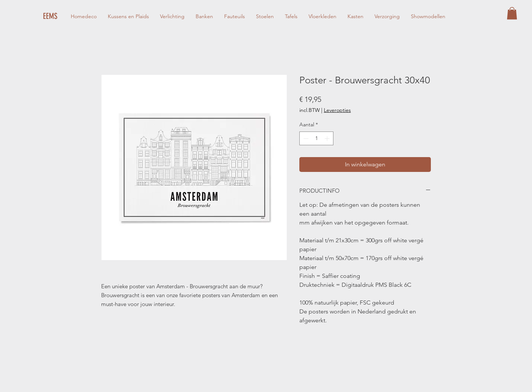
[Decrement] (305, 138)
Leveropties (337, 110)
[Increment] (328, 138)
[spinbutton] (316, 138)
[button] (512, 13)
